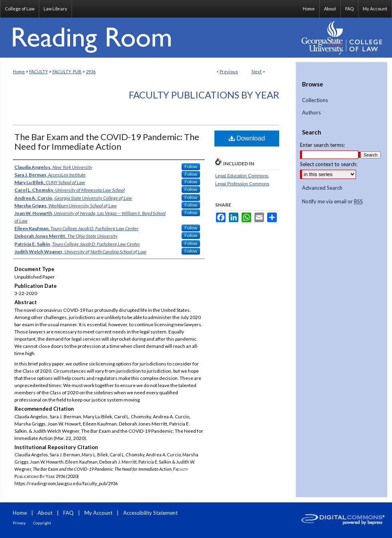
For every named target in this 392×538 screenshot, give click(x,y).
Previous (229, 71)
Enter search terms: (322, 145)
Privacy (19, 523)
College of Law (20, 9)
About (45, 513)
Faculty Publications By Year (204, 95)
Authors (311, 113)
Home (19, 71)
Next (257, 71)
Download (247, 138)
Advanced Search (322, 188)
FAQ (68, 513)
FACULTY (39, 71)
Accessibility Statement (150, 513)
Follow (191, 167)
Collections (315, 100)
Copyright (42, 523)
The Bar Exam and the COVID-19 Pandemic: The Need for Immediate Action (107, 142)
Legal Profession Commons (242, 184)
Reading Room (148, 38)
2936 (91, 71)
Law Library (55, 9)
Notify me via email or (332, 202)
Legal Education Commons (242, 176)
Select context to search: (329, 164)
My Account (98, 513)
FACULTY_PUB (67, 71)
